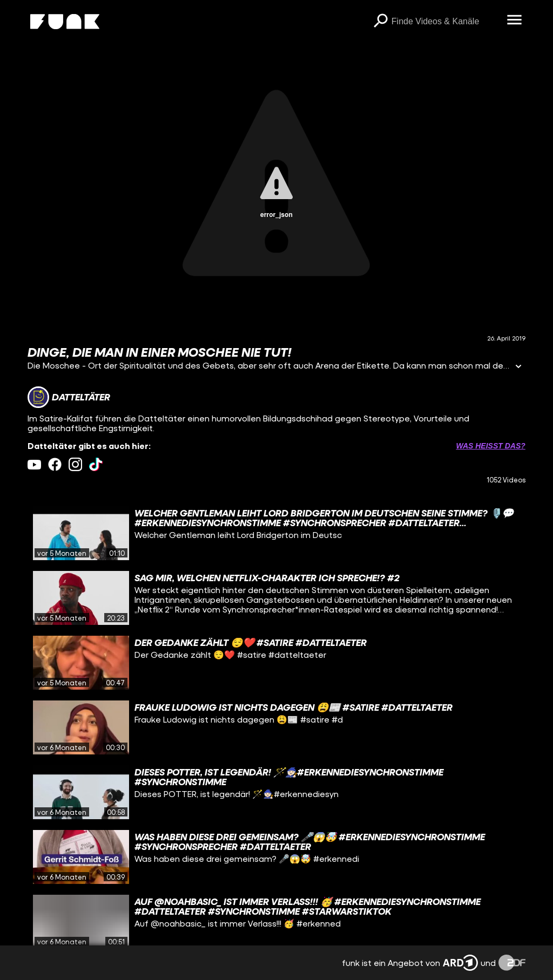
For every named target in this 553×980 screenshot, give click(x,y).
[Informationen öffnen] (518, 367)
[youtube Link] (34, 464)
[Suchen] (381, 22)
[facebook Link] (55, 464)
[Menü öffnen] (515, 21)
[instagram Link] (75, 464)
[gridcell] (276, 533)
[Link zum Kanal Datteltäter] (69, 397)
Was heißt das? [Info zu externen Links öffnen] (490, 446)
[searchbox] (446, 22)
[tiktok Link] (96, 464)
